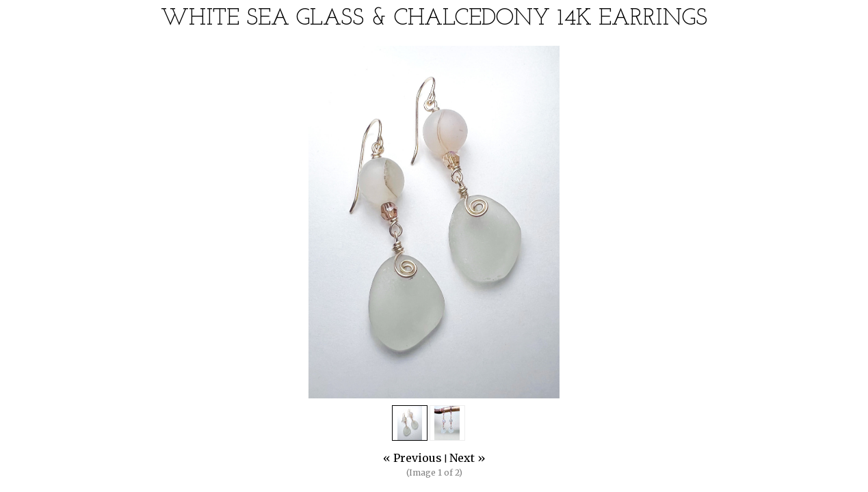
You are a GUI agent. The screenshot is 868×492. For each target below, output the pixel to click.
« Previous (412, 458)
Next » (468, 458)
